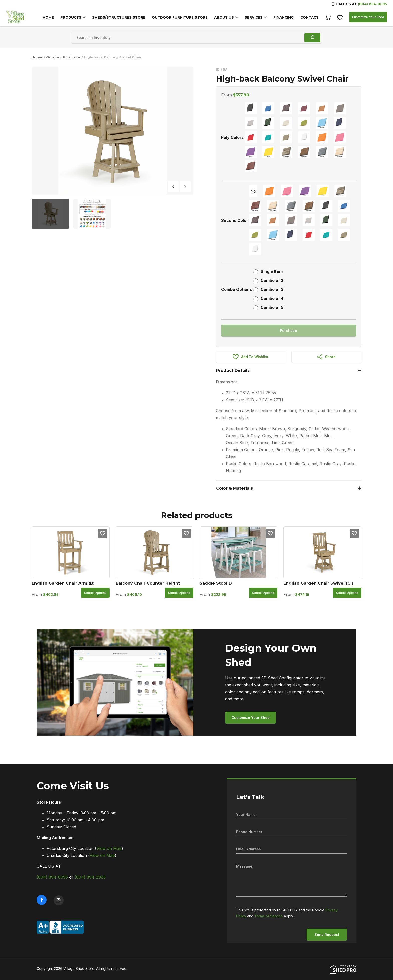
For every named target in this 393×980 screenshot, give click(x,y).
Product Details (233, 371)
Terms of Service (269, 916)
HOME (55, 17)
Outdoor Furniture (63, 57)
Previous (173, 187)
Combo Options (236, 289)
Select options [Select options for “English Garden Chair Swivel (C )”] (347, 593)
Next (185, 187)
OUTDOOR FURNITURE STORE (183, 17)
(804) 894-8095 (372, 4)
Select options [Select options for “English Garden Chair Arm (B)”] (95, 593)
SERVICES (255, 17)
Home (37, 57)
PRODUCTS (77, 17)
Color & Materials (234, 488)
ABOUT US (226, 17)
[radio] (251, 108)
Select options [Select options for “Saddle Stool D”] (263, 593)
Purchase (288, 331)
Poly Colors (232, 137)
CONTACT (310, 17)
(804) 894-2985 (90, 877)
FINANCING (284, 17)
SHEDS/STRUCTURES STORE (124, 17)
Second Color (235, 220)
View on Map (109, 848)
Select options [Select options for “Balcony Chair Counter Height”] (179, 593)
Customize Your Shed (368, 17)
